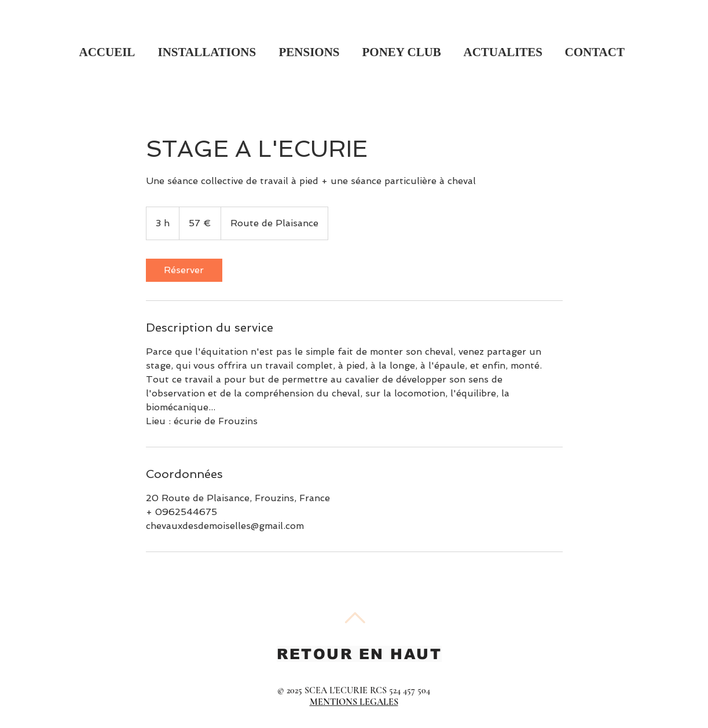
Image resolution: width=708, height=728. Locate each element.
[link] (184, 270)
